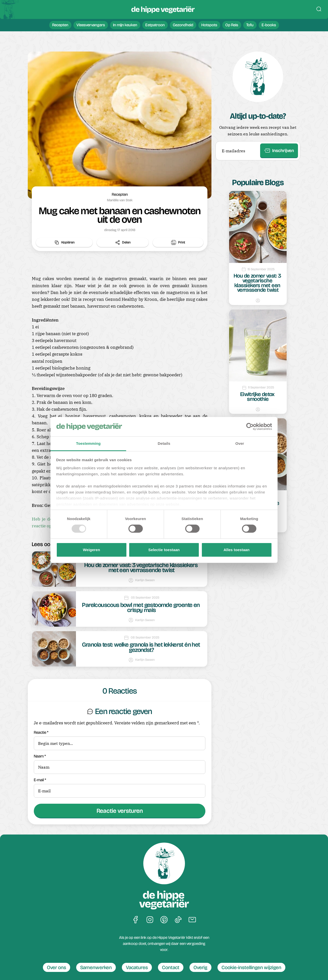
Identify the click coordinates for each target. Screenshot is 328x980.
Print (178, 242)
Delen (123, 242)
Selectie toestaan (164, 550)
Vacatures (137, 967)
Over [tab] (240, 443)
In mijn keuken (125, 25)
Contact (171, 967)
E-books (269, 25)
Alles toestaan (237, 550)
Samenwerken (96, 967)
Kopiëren (64, 242)
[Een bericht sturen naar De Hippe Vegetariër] (192, 920)
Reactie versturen (120, 811)
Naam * (120, 764)
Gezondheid (183, 25)
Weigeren (91, 550)
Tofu (250, 25)
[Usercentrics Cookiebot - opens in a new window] (250, 427)
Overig (200, 967)
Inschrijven (279, 151)
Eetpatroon (155, 25)
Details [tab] (164, 443)
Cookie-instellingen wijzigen (251, 967)
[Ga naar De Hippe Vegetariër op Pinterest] (164, 920)
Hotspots (209, 25)
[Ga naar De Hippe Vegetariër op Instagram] (150, 920)
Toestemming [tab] (88, 443)
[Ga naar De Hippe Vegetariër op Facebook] (136, 920)
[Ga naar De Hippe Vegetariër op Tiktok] (178, 920)
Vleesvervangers (91, 25)
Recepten (60, 25)
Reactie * (120, 740)
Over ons (57, 967)
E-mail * (120, 788)
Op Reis (232, 25)
